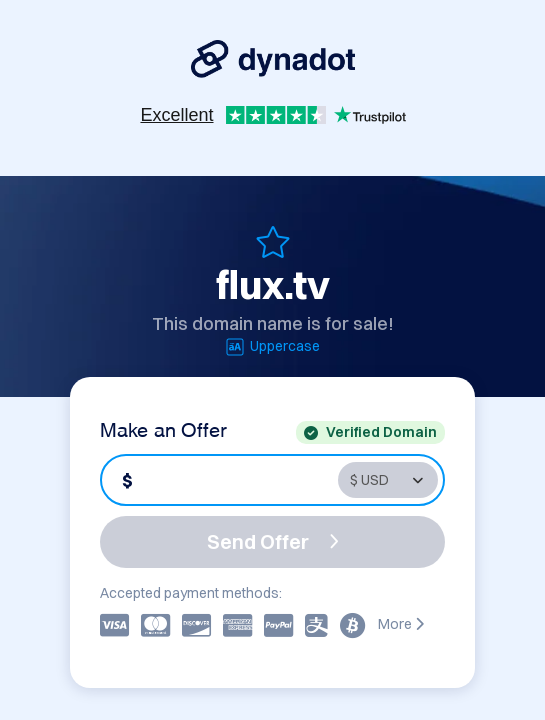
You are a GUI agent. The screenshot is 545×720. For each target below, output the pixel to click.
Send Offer (273, 541)
